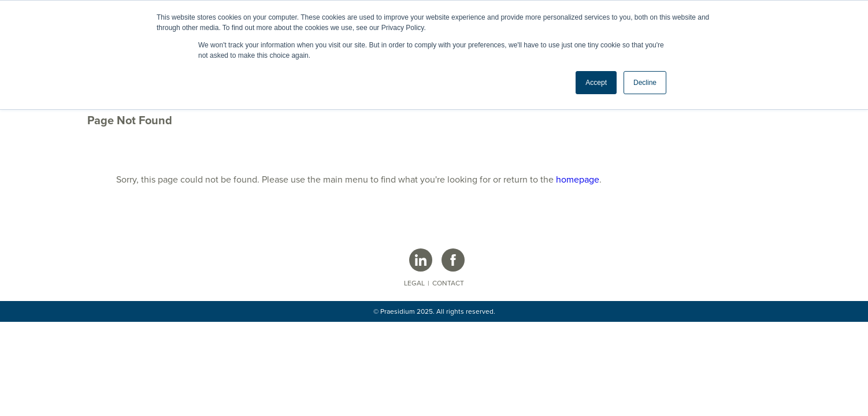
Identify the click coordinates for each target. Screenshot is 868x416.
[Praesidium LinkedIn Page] (421, 260)
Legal (414, 283)
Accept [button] (596, 83)
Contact (448, 283)
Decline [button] (645, 83)
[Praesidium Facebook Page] (453, 260)
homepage (578, 180)
